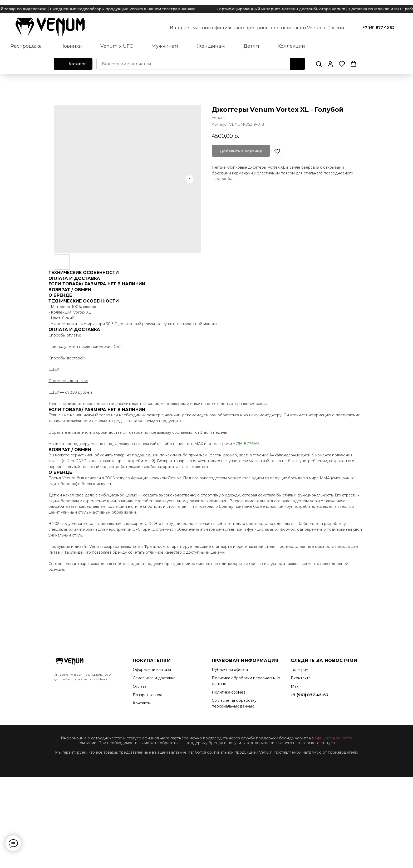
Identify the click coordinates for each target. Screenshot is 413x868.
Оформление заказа (152, 670)
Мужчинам (165, 46)
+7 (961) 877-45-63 (309, 695)
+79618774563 (246, 444)
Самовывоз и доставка (154, 678)
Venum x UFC (117, 46)
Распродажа (26, 46)
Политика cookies (228, 692)
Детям (251, 46)
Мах (295, 686)
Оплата (140, 686)
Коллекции (291, 46)
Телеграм (300, 670)
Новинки (71, 46)
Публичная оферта (230, 670)
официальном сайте (334, 738)
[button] (319, 64)
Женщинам (211, 46)
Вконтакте (301, 678)
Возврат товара (147, 695)
